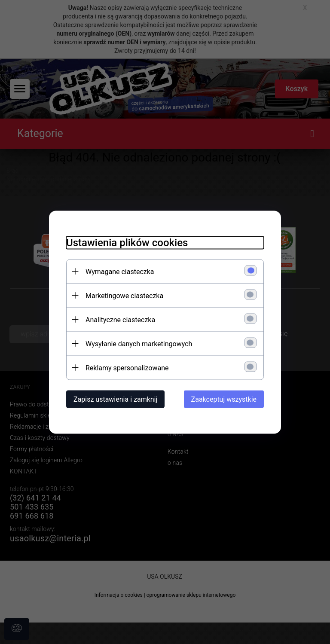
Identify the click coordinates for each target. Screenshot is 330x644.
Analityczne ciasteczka (120, 319)
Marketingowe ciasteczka (124, 295)
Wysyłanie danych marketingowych (139, 343)
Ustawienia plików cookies (127, 242)
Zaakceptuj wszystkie (224, 399)
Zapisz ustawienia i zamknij (115, 399)
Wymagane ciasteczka (120, 271)
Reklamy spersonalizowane (127, 368)
